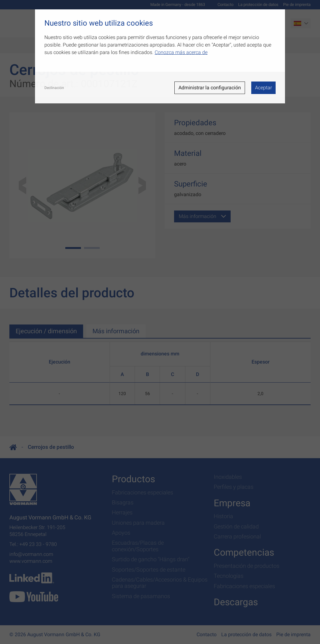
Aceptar (263, 88)
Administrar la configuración (210, 88)
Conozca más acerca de (181, 52)
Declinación (54, 88)
